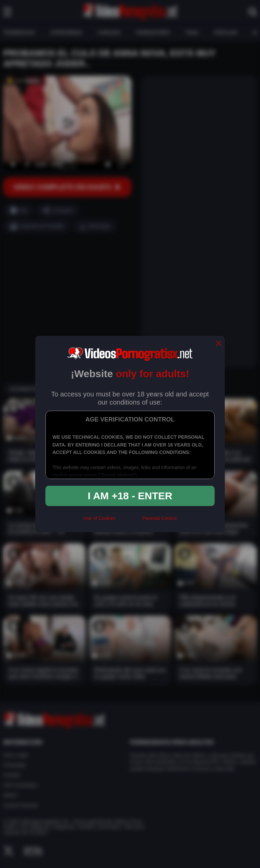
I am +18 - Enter (130, 496)
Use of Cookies (99, 518)
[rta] (129, 521)
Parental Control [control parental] (159, 518)
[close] (219, 344)
